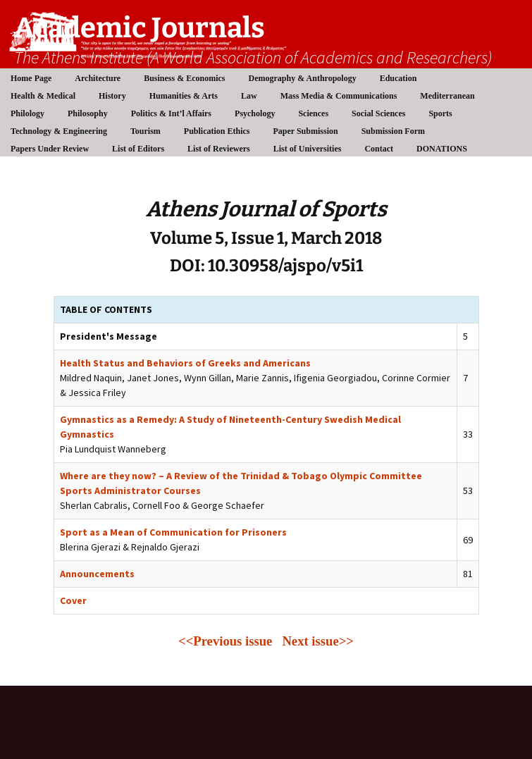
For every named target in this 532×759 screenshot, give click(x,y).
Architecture (98, 78)
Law (249, 96)
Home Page (31, 78)
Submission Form (393, 131)
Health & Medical (43, 96)
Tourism (146, 131)
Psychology (255, 113)
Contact (379, 149)
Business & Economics (184, 78)
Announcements (97, 574)
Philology (27, 113)
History (112, 96)
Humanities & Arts (184, 96)
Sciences (313, 113)
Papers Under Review (50, 149)
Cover (73, 600)
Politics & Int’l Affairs (171, 113)
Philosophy (88, 113)
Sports (440, 113)
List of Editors (138, 149)
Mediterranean (447, 96)
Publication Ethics (217, 131)
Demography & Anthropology (303, 78)
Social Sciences (378, 113)
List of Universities (308, 149)
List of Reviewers (219, 149)
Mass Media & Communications (339, 96)
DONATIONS (442, 149)
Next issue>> (318, 641)
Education (398, 78)
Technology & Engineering (59, 131)
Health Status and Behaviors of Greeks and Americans (185, 363)
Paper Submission (306, 131)
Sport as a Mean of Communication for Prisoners (173, 532)
